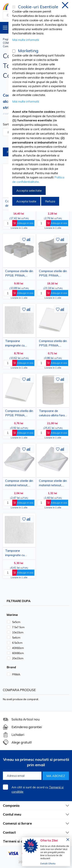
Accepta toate (26, 201)
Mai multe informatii (26, 40)
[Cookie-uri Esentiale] (14, 7)
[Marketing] (14, 51)
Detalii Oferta (48, 863)
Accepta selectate (29, 190)
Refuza (50, 201)
